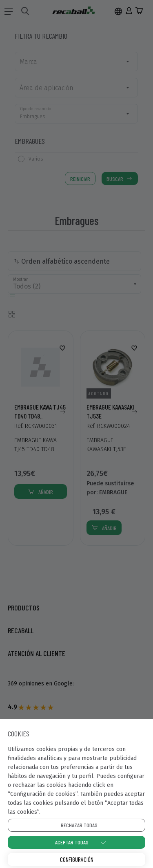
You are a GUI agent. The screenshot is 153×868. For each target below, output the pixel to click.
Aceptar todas (72, 842)
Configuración (77, 859)
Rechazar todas (79, 825)
